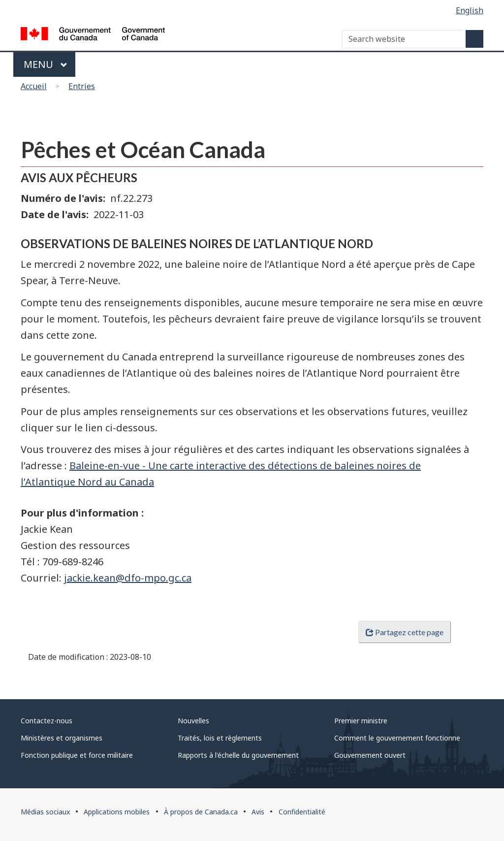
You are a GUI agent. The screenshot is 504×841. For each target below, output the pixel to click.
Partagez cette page (405, 632)
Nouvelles (193, 721)
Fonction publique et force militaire (77, 755)
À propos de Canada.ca (201, 812)
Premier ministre (361, 721)
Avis (258, 812)
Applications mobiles (117, 812)
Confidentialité (302, 812)
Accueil (34, 86)
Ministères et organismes (62, 738)
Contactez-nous (47, 721)
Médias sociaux (45, 812)
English (470, 10)
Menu (46, 64)
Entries (82, 86)
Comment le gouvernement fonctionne (397, 738)
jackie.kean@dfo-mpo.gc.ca (128, 578)
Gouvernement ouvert (370, 755)
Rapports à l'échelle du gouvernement (238, 755)
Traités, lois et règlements (220, 738)
